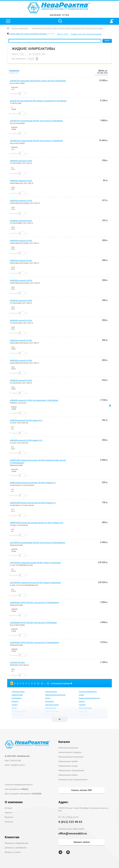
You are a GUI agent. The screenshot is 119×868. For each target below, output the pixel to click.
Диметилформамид (52, 711)
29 (48, 683)
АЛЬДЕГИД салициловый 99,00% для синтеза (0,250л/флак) (37, 141)
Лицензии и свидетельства (16, 843)
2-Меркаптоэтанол (18, 692)
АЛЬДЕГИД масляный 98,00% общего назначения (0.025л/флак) (38, 101)
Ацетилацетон (17, 698)
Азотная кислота (51, 692)
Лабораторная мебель (68, 775)
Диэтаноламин (50, 715)
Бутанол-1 (15, 701)
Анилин (82, 695)
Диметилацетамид (85, 708)
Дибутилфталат (51, 708)
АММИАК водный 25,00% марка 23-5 (26, 420)
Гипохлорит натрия (52, 705)
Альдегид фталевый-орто (88, 692)
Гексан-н (82, 701)
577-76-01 (66, 15)
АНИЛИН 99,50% (17, 662)
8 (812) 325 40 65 (70, 822)
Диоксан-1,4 (83, 711)
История (8, 808)
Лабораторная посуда (68, 766)
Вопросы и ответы (13, 852)
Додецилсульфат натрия (20, 718)
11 (42, 683)
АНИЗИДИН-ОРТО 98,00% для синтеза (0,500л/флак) (34, 623)
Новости (8, 812)
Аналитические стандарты (70, 752)
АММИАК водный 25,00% (21, 161)
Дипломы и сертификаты (16, 848)
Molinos (25, 789)
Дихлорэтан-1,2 (17, 715)
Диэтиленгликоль (85, 715)
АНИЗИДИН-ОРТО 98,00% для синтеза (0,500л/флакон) (35, 642)
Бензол (48, 698)
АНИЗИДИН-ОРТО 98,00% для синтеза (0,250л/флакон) (35, 602)
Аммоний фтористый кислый (55, 695)
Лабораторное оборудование (71, 770)
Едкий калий (50, 718)
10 (38, 683)
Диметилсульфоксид (19, 711)
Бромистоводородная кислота (89, 698)
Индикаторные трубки (68, 761)
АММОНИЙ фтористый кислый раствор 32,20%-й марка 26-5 (37, 523)
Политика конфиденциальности (19, 784)
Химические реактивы (68, 748)
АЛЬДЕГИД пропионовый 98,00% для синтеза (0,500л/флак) (36, 121)
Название (14, 71)
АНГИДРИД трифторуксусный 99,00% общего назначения (35, 563)
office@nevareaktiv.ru (73, 833)
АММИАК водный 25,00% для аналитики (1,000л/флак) (34, 400)
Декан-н (14, 708)
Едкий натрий (84, 718)
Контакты (9, 822)
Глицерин (82, 705)
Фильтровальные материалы (71, 757)
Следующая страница (61, 683)
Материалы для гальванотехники (73, 779)
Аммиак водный (17, 695)
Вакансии (9, 817)
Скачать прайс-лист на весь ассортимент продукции (28, 34)
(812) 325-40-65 (55, 15)
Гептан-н (15, 705)
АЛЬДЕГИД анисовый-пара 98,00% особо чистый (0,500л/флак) (38, 81)
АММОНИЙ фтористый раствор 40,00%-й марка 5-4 (33, 483)
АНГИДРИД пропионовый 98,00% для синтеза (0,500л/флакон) (38, 543)
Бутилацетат (50, 701)
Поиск (60, 21)
